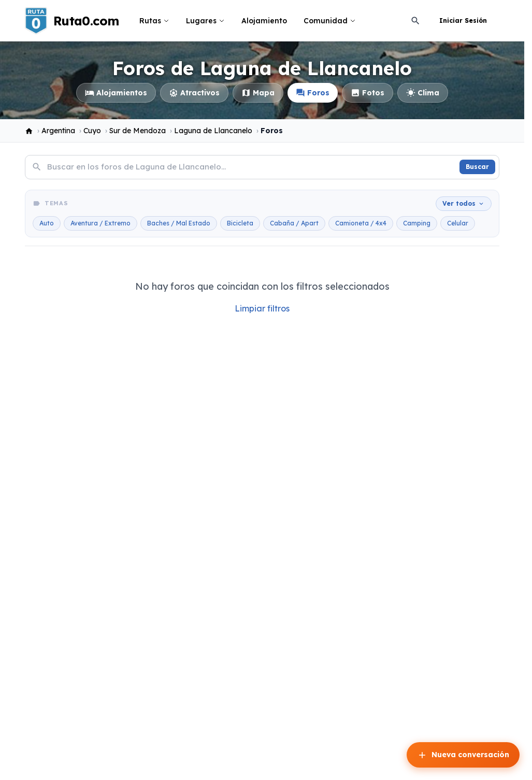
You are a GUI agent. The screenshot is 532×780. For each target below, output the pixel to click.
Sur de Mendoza (138, 131)
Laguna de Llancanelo (213, 131)
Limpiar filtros (262, 308)
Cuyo (92, 131)
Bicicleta (240, 223)
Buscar (477, 167)
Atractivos (194, 93)
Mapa (258, 93)
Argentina (58, 131)
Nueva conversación (463, 755)
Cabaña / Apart (294, 223)
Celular (458, 223)
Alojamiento (264, 21)
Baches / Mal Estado (179, 223)
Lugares (205, 21)
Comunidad (330, 21)
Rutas (154, 21)
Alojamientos (116, 93)
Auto (47, 223)
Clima (423, 93)
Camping (417, 223)
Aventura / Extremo (100, 223)
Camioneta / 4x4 (361, 223)
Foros (313, 93)
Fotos (368, 93)
